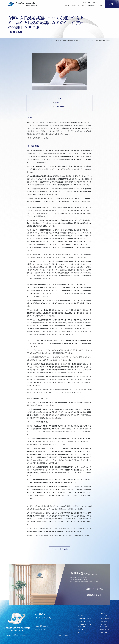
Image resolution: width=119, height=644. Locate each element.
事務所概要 (104, 622)
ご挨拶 (103, 613)
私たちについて (82, 633)
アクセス (104, 624)
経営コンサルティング (85, 622)
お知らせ (81, 630)
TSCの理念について (106, 619)
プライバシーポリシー (64, 635)
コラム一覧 (59, 40)
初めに (57, 103)
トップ (80, 613)
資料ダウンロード (105, 630)
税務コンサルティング (85, 619)
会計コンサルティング (85, 624)
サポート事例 (82, 627)
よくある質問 (103, 627)
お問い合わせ (103, 633)
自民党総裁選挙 (60, 107)
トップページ (51, 40)
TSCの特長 (104, 616)
